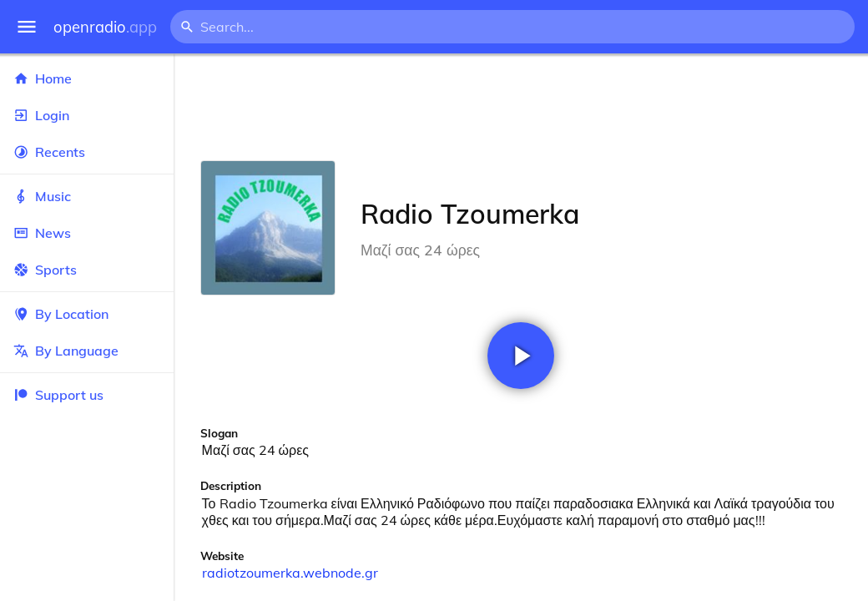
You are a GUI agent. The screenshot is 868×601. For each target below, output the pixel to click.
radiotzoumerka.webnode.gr (290, 573)
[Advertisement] (521, 107)
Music (87, 196)
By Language (87, 351)
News (87, 233)
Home (87, 78)
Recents (87, 152)
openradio (105, 27)
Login (87, 115)
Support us (58, 395)
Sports (87, 270)
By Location (87, 314)
